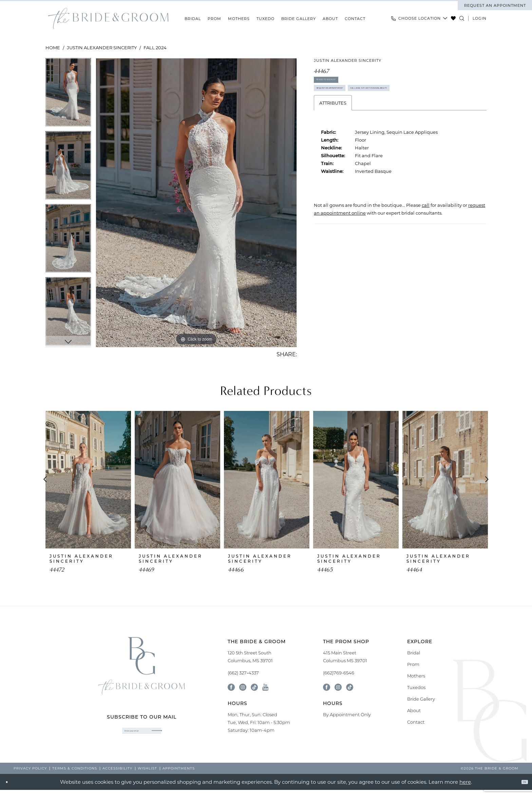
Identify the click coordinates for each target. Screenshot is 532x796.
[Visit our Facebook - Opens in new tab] (231, 687)
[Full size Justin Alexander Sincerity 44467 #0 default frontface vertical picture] (196, 203)
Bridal (414, 653)
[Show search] (462, 18)
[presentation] (88, 480)
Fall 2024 (155, 47)
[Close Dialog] (10, 788)
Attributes (333, 141)
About (414, 710)
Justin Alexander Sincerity (102, 47)
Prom (413, 664)
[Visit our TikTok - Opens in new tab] (254, 687)
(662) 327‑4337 (243, 673)
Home (53, 47)
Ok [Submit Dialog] (520, 788)
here (465, 788)
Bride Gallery (421, 699)
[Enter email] (141, 734)
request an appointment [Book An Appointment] (495, 5)
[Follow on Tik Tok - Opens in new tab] (350, 687)
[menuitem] (495, 5)
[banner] (108, 19)
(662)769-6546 (339, 673)
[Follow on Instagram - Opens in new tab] (338, 687)
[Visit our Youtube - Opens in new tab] (265, 687)
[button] (480, 18)
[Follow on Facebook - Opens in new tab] (327, 687)
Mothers (416, 676)
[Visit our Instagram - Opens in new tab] (243, 687)
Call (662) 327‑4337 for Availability (362, 123)
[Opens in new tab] (426, 243)
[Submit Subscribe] (176, 734)
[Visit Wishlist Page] (453, 18)
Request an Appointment (350, 104)
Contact (416, 722)
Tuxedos (416, 687)
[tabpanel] (68, 95)
